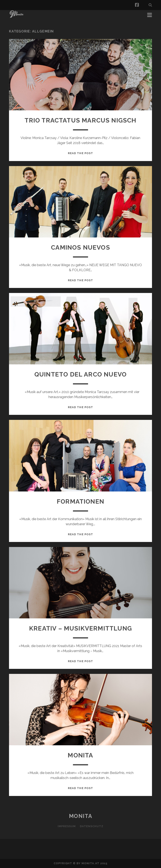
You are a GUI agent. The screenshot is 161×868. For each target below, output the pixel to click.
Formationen (80, 501)
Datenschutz (92, 826)
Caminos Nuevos (80, 247)
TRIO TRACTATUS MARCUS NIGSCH (80, 120)
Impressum (67, 826)
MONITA (80, 755)
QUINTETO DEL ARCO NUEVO (80, 374)
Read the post (80, 153)
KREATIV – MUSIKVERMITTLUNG (80, 628)
